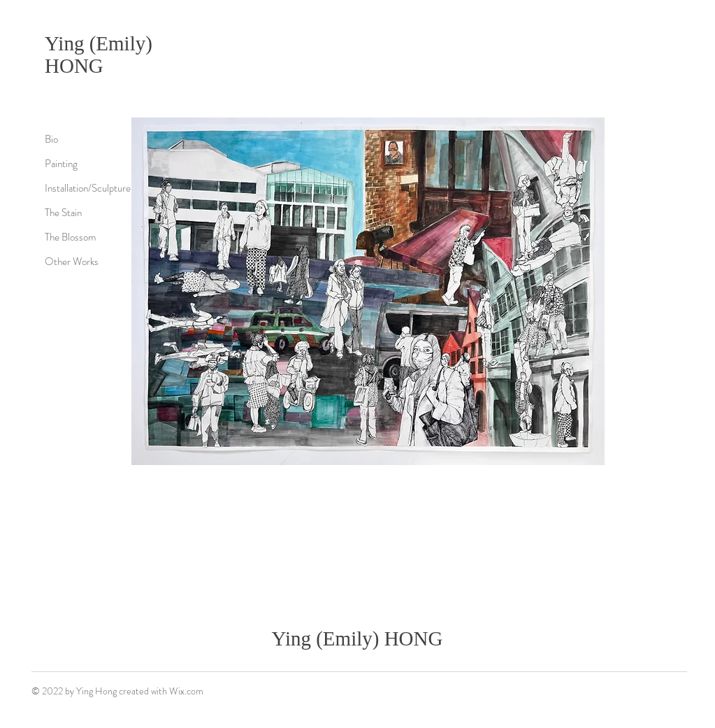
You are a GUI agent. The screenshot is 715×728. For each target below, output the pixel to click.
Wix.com (186, 691)
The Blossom (70, 237)
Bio (51, 139)
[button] (368, 291)
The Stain (63, 213)
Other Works (72, 262)
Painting (61, 164)
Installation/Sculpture (88, 188)
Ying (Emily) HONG (357, 638)
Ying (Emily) (99, 43)
